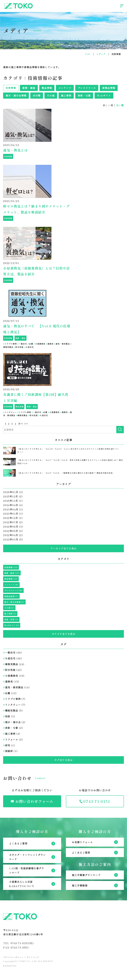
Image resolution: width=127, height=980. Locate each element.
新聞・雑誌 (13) (12, 573)
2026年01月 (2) (13, 492)
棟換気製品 (22, 415)
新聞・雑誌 (29, 88)
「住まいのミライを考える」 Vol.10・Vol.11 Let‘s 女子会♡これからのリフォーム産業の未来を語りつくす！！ (68, 450)
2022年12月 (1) (13, 518)
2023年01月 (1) (13, 514)
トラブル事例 (10, 344)
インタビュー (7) (14, 705)
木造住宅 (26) (12, 658)
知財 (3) (9, 716)
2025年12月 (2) (13, 496)
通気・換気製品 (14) (16, 687)
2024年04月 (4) (13, 505)
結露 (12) (10, 693)
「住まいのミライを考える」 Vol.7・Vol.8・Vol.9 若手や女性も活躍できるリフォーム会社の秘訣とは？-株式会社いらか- (70, 462)
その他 (51, 95)
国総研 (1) (10, 751)
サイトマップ (33, 957)
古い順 (120, 105)
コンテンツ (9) (11, 585)
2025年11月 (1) (13, 501)
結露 (30, 344)
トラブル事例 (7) (14, 699)
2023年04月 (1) (13, 509)
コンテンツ (65, 88)
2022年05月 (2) (13, 531)
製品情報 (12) (11, 579)
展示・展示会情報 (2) (14, 602)
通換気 (50, 344)
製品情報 (47, 88)
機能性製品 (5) (13, 710)
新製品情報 (109, 88)
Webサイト (104, 95)
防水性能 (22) (12, 670)
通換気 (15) (11, 681)
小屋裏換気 (40, 344)
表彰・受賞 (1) (11, 619)
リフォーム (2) (13, 739)
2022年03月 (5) (13, 539)
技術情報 (11, 88)
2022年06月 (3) (13, 527)
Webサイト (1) (12, 625)
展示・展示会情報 (16, 95)
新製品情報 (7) (11, 596)
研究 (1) (9, 745)
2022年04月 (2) (13, 535)
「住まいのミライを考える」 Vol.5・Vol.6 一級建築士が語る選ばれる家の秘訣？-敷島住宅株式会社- (65, 473)
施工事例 (66, 95)
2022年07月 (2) (13, 522)
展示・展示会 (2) (14, 722)
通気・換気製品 (62, 344)
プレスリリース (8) (13, 590)
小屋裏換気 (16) (14, 676)
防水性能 (19, 347)
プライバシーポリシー (13, 957)
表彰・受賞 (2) (13, 728)
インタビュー (10, 412)
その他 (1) (9, 608)
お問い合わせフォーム (32, 801)
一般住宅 (22, 344)
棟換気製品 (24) (14, 664)
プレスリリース (87, 88)
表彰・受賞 (84, 95)
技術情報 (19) (11, 567)
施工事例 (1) (10, 614)
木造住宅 (29, 347)
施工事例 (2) (12, 734)
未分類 (37, 95)
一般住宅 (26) (12, 652)
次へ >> (23, 424)
